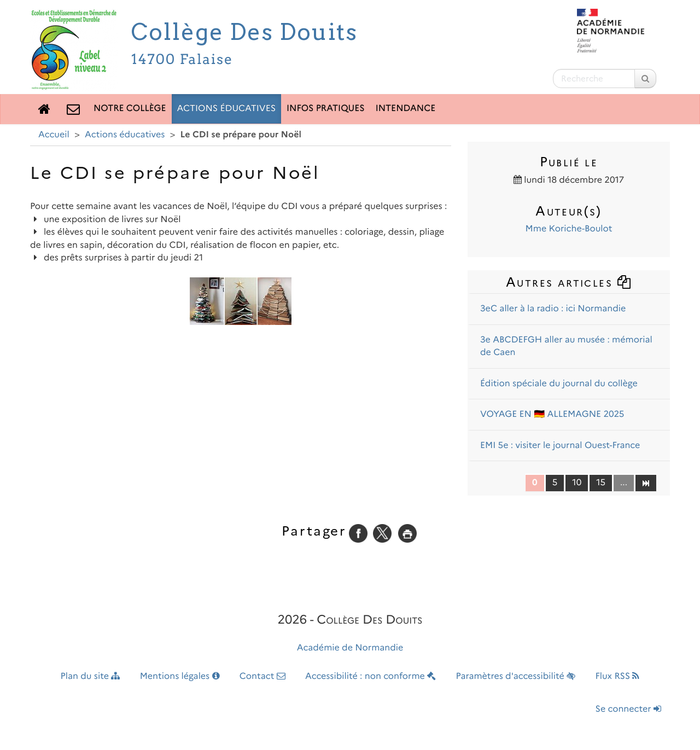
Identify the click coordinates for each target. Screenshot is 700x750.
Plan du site (91, 676)
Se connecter (628, 709)
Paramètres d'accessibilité (516, 676)
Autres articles (569, 282)
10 (577, 483)
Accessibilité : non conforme (371, 676)
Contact (262, 676)
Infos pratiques (326, 109)
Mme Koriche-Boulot (569, 229)
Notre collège (130, 109)
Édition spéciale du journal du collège (559, 384)
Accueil (54, 135)
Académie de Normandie (350, 648)
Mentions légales (180, 676)
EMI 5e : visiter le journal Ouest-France (560, 446)
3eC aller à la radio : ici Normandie (553, 309)
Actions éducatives (227, 109)
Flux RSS (617, 676)
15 (601, 483)
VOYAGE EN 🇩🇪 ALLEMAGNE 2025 (552, 414)
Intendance (406, 109)
